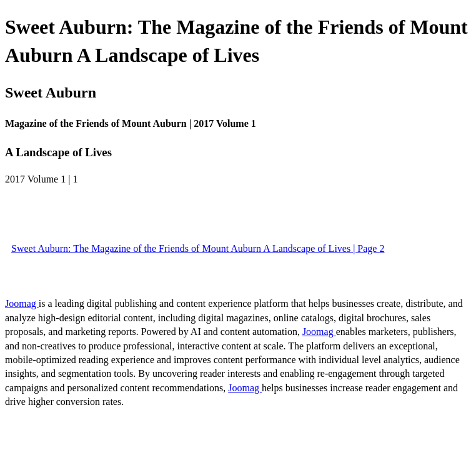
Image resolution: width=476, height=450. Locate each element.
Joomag (22, 303)
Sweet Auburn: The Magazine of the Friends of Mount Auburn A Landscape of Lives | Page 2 (198, 248)
